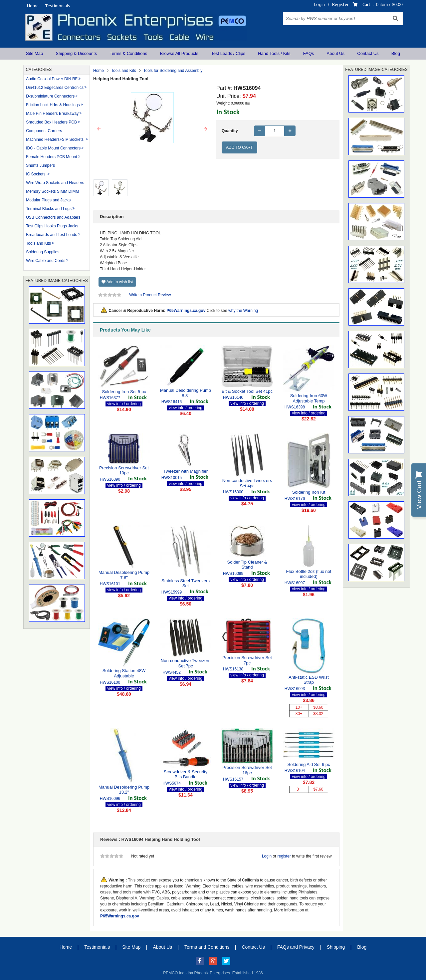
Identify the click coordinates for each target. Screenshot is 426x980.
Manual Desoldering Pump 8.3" (186, 393)
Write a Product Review (150, 295)
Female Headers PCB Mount (51, 157)
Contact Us (368, 53)
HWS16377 (110, 398)
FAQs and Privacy (296, 947)
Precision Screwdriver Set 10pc (124, 471)
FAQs (309, 53)
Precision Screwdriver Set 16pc (247, 770)
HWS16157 (233, 779)
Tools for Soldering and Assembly (173, 71)
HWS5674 (172, 783)
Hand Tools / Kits (274, 53)
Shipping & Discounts (77, 53)
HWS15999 (172, 592)
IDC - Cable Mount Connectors (53, 148)
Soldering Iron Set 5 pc (124, 392)
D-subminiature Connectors (50, 96)
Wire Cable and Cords (46, 261)
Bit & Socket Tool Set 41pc (247, 391)
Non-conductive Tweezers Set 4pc (247, 483)
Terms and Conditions (207, 947)
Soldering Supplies (43, 252)
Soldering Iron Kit (309, 492)
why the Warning (243, 311)
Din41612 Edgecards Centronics (55, 88)
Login (319, 4)
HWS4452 (172, 672)
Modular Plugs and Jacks (48, 200)
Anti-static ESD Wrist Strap (309, 680)
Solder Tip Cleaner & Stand (247, 565)
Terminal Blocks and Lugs (49, 209)
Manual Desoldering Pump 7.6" (124, 575)
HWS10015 (172, 478)
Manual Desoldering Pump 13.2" (124, 790)
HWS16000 (233, 492)
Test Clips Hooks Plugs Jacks (52, 226)
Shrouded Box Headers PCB (51, 122)
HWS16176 (295, 499)
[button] (99, 129)
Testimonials (57, 6)
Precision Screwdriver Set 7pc (247, 660)
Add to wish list (117, 282)
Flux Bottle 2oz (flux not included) (309, 574)
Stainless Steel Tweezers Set (186, 583)
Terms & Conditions (128, 53)
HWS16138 (233, 669)
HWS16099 (233, 574)
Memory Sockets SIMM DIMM (52, 191)
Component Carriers (44, 131)
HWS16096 (110, 799)
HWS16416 (172, 402)
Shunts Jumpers (40, 165)
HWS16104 (295, 771)
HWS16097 (295, 583)
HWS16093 (295, 689)
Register (340, 4)
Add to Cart (239, 147)
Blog (396, 53)
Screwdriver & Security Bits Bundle (186, 774)
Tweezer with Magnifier (186, 471)
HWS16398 (295, 407)
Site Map (34, 53)
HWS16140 (233, 397)
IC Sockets (36, 174)
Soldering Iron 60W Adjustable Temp (309, 398)
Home (33, 6)
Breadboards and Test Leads (51, 235)
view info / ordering (124, 404)
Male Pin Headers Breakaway (52, 114)
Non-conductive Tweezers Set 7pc (186, 663)
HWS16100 (110, 682)
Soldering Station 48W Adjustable (124, 673)
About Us (336, 53)
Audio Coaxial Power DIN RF (52, 79)
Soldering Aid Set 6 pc (309, 764)
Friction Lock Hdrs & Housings (53, 105)
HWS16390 (110, 479)
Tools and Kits (38, 243)
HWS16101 (110, 584)
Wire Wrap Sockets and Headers (55, 183)
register (284, 856)
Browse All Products (179, 53)
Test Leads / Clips (228, 53)
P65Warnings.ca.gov (186, 311)
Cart (366, 4)
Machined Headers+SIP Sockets (55, 139)
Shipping (336, 947)
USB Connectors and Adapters (53, 217)
